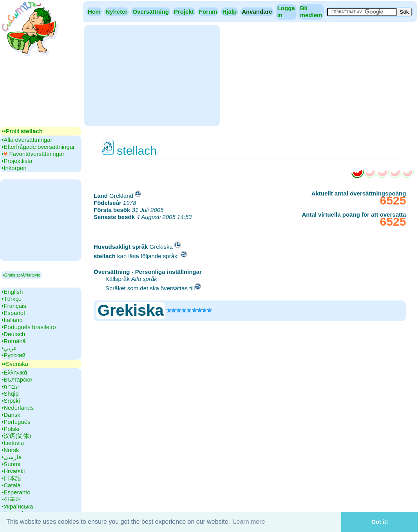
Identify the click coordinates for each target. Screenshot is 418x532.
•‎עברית (10, 386)
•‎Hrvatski (13, 471)
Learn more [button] (249, 522)
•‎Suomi (11, 464)
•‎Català (11, 485)
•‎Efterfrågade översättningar (38, 147)
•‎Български (17, 379)
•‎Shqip (10, 394)
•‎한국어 (11, 499)
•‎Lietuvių (13, 443)
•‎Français (14, 306)
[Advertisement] (152, 74)
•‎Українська (17, 506)
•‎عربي (9, 348)
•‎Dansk (11, 415)
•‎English (12, 292)
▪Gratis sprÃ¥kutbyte (22, 275)
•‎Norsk (10, 450)
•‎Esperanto (16, 492)
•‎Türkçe (12, 299)
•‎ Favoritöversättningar (33, 154)
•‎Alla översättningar (27, 140)
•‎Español (13, 313)
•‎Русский (14, 355)
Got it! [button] (380, 522)
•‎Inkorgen (14, 168)
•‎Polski (10, 429)
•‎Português (16, 422)
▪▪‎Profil (22, 131)
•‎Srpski (11, 401)
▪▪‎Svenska (15, 364)
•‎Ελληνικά (14, 372)
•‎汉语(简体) (16, 436)
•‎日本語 (11, 478)
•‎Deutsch (13, 334)
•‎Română (14, 341)
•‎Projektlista (17, 161)
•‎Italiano (12, 320)
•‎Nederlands (18, 408)
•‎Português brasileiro (29, 327)
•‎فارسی (11, 457)
